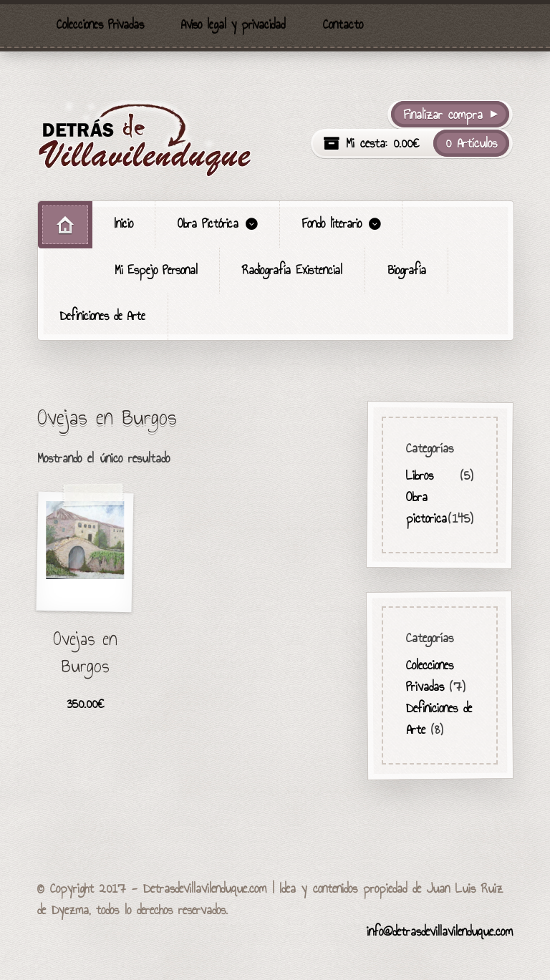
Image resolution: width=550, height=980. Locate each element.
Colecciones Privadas (100, 25)
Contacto (343, 25)
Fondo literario (332, 224)
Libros (420, 475)
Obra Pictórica (208, 224)
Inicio (124, 224)
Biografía (407, 270)
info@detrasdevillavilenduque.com (440, 931)
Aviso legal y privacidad (233, 25)
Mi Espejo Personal (156, 270)
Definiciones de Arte (103, 316)
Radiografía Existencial (292, 270)
